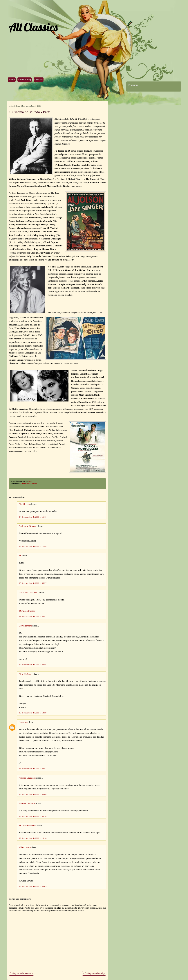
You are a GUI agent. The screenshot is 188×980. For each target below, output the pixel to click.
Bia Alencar (24, 504)
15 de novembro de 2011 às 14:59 (33, 713)
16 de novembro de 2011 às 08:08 (33, 794)
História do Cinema (29, 484)
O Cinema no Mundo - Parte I (31, 112)
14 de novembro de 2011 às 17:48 (33, 546)
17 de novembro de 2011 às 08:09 (33, 886)
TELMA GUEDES (28, 825)
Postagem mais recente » (21, 973)
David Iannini (25, 626)
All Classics (33, 27)
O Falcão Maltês (27, 611)
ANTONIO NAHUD (29, 593)
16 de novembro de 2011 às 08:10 (33, 816)
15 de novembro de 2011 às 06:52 (33, 616)
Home (12, 80)
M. (20, 556)
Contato (39, 80)
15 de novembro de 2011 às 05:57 (33, 583)
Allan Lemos (25, 847)
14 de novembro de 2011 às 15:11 (33, 517)
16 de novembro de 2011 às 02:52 (33, 769)
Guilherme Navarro (28, 526)
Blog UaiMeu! (26, 674)
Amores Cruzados (27, 778)
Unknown (23, 722)
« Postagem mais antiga (94, 973)
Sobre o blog (25, 80)
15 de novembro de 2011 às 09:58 (33, 665)
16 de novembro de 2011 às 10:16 (33, 838)
